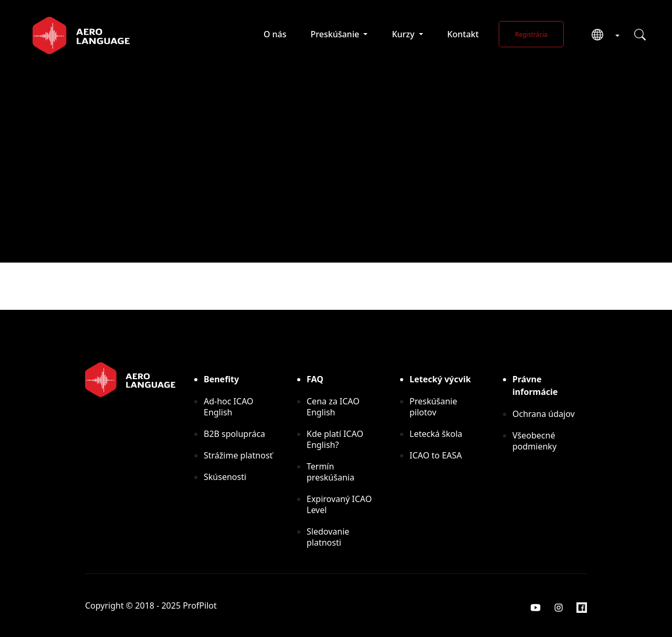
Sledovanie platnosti (328, 537)
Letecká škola (436, 434)
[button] (602, 35)
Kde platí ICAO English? (335, 439)
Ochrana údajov (544, 414)
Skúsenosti (225, 477)
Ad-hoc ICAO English (229, 407)
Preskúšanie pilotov (433, 407)
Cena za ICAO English (333, 407)
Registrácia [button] (531, 34)
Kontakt (463, 34)
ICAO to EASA (436, 455)
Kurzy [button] (404, 34)
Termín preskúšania (330, 472)
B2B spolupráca (234, 434)
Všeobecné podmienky (534, 441)
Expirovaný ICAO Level (339, 504)
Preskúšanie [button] (336, 34)
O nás (275, 34)
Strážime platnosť (238, 455)
